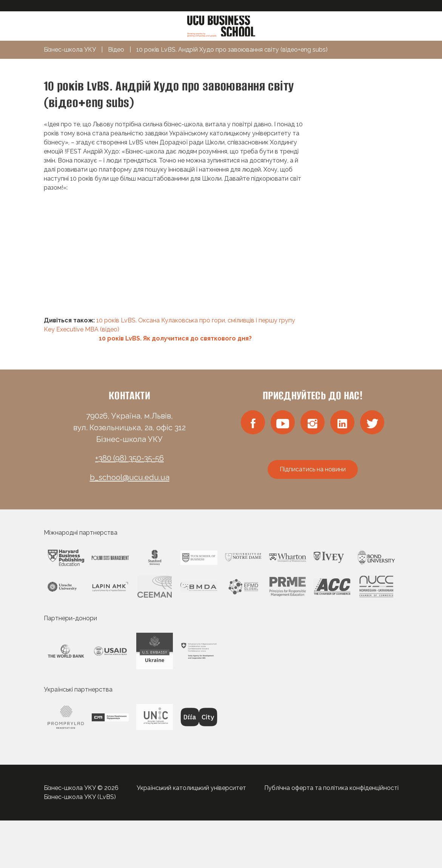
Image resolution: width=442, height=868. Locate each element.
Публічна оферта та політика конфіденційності (331, 788)
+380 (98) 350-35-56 (129, 458)
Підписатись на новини (313, 469)
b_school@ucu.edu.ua (130, 477)
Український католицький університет (191, 788)
